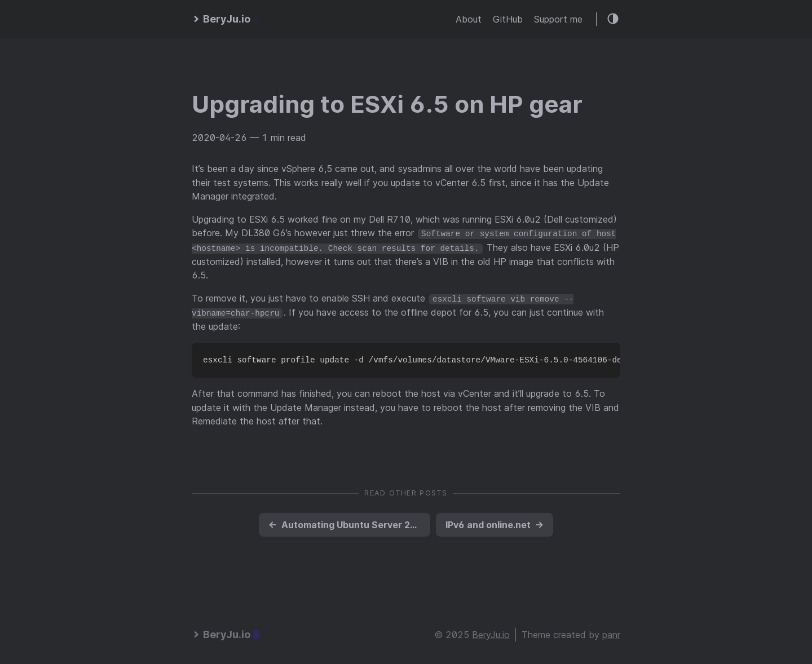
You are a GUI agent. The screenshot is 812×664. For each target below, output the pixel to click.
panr (611, 633)
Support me (558, 19)
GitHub (508, 19)
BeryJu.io (491, 633)
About (469, 19)
